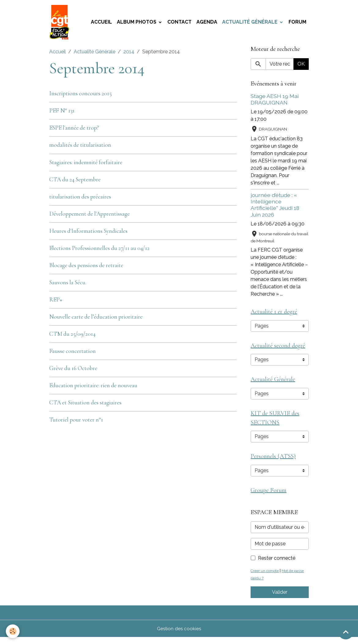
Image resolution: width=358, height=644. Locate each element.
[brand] (61, 23)
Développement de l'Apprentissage (89, 216)
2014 (129, 54)
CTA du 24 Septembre (75, 182)
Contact (179, 23)
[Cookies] (13, 631)
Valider (280, 599)
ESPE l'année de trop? (74, 130)
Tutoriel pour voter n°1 (76, 422)
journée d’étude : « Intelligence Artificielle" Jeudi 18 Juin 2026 (275, 207)
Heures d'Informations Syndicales (88, 233)
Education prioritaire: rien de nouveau (93, 388)
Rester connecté (277, 565)
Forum (297, 23)
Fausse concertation (73, 353)
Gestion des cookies (179, 635)
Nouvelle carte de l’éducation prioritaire (96, 319)
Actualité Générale (250, 23)
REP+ (56, 302)
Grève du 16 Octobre (73, 370)
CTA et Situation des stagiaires (85, 405)
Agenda (207, 23)
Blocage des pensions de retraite (86, 267)
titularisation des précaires (80, 199)
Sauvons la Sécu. (68, 285)
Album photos (137, 23)
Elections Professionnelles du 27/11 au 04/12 (99, 250)
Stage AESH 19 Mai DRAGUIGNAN (275, 101)
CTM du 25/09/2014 (72, 336)
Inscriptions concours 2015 (80, 96)
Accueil (101, 23)
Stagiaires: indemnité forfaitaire (86, 165)
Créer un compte (266, 577)
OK (301, 66)
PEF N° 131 (62, 113)
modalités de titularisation (80, 147)
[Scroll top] (346, 632)
